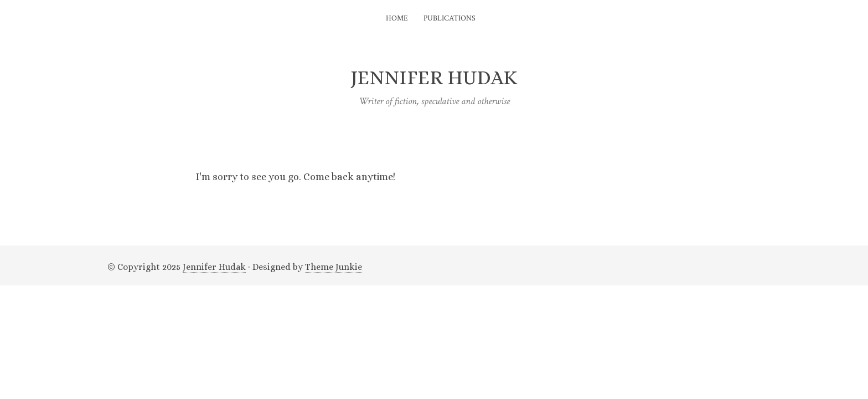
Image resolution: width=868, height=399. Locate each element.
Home (397, 18)
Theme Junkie (334, 267)
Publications (449, 18)
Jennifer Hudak (214, 267)
